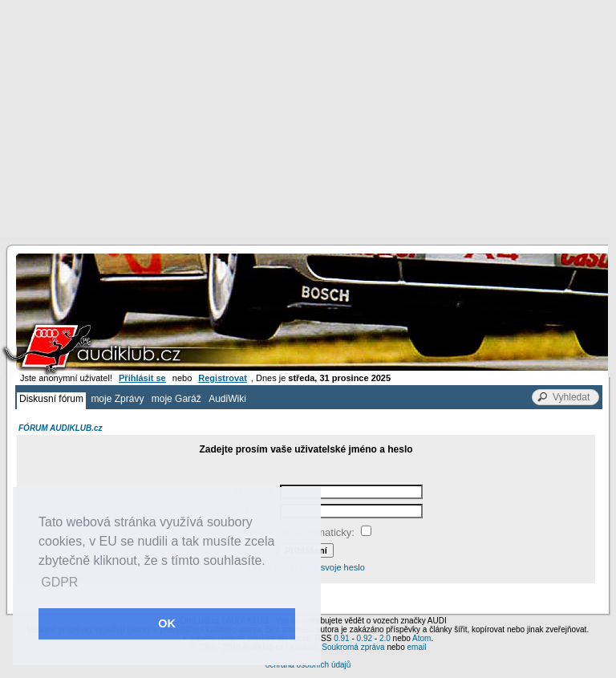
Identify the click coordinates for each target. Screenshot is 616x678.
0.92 (365, 638)
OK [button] (167, 623)
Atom (421, 638)
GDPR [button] (59, 582)
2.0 (385, 638)
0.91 (341, 638)
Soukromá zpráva (353, 647)
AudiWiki (227, 399)
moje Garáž (176, 399)
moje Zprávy (117, 399)
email (416, 647)
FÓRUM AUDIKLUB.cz (61, 428)
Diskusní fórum (51, 399)
